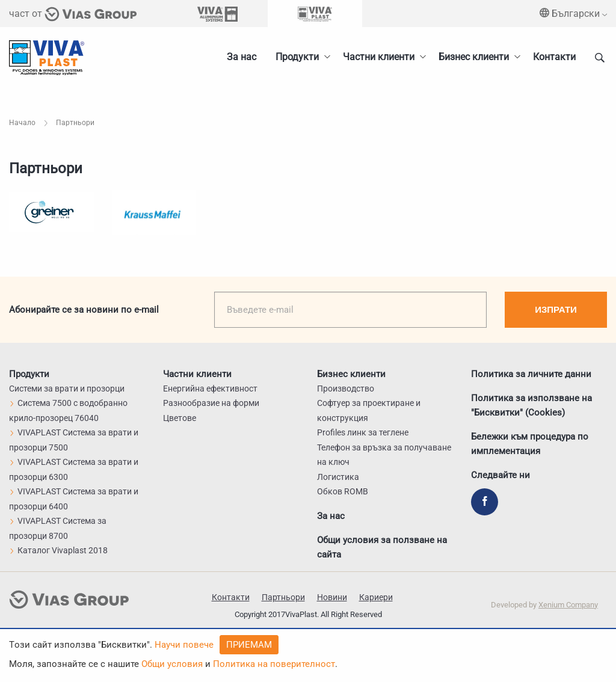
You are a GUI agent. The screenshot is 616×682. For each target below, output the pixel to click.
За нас (242, 57)
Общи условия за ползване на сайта (382, 547)
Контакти (554, 57)
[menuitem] (476, 57)
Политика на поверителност (274, 664)
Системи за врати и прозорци (67, 389)
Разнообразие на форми (211, 403)
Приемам (249, 645)
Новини (332, 597)
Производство (346, 389)
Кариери (376, 597)
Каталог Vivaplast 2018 (58, 550)
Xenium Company (568, 605)
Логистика (338, 477)
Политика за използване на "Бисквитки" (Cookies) (531, 405)
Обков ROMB (343, 491)
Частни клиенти (379, 57)
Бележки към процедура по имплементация (530, 444)
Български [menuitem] (573, 14)
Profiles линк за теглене (363, 432)
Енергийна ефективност (210, 389)
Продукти (297, 57)
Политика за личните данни (531, 374)
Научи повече (184, 645)
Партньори (283, 597)
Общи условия (172, 664)
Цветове (180, 418)
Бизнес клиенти (474, 57)
